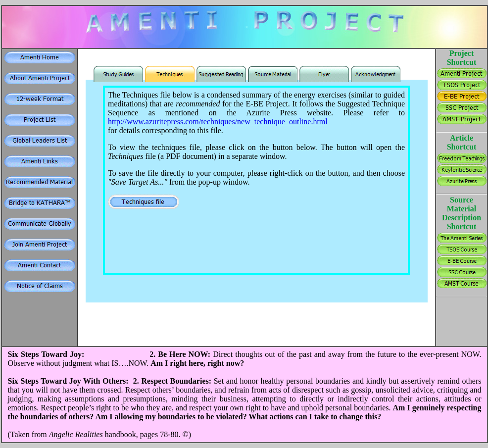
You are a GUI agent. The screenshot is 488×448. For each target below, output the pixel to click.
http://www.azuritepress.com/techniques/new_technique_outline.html (218, 122)
